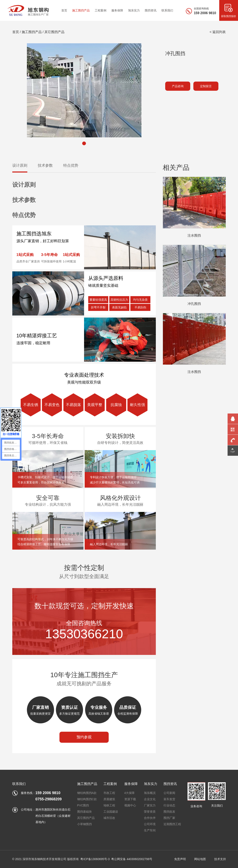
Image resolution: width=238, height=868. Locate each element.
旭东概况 (150, 793)
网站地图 (200, 859)
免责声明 (180, 859)
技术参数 (45, 165)
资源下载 (130, 799)
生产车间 (150, 830)
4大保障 (130, 793)
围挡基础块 (84, 812)
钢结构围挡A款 (87, 793)
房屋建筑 (109, 799)
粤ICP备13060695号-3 (95, 859)
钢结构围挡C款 (87, 799)
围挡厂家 (169, 818)
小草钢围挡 (84, 824)
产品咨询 (178, 86)
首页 (16, 32)
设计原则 (20, 165)
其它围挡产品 (54, 32)
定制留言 (206, 86)
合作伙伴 (150, 818)
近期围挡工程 (172, 824)
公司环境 (150, 824)
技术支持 (220, 859)
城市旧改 (109, 818)
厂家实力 (150, 805)
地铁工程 (109, 805)
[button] (84, 143)
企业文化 (150, 799)
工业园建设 (111, 812)
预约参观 (84, 737)
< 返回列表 (218, 32)
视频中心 (130, 805)
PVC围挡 (83, 805)
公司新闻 (169, 793)
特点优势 (71, 165)
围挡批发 (169, 812)
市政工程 (109, 793)
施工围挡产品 (32, 32)
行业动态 (169, 805)
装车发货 (169, 799)
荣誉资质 (150, 812)
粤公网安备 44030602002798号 (132, 859)
